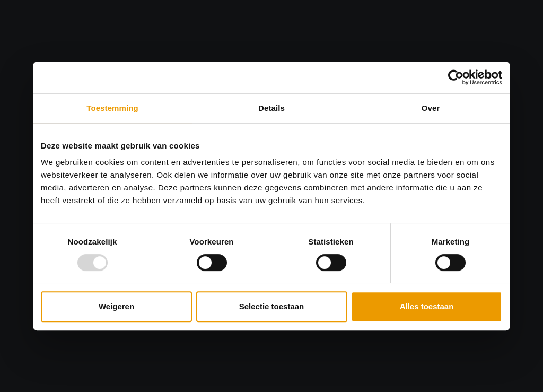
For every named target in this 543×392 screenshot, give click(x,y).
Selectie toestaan (272, 306)
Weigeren (116, 306)
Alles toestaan (427, 306)
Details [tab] (271, 108)
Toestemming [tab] (112, 108)
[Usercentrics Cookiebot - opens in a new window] (456, 77)
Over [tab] (431, 108)
